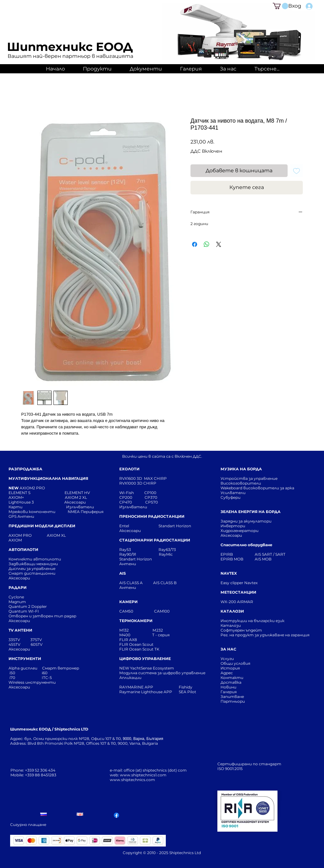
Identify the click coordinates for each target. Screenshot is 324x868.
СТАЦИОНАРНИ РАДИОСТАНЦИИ (155, 540)
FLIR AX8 (128, 640)
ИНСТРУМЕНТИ (25, 659)
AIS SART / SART (270, 554)
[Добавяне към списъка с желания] (296, 171)
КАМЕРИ (128, 602)
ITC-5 (47, 678)
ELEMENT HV (78, 493)
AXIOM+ (37, 497)
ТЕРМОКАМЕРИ (136, 621)
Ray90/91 (128, 554)
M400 (125, 635)
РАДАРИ (18, 587)
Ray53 (127, 550)
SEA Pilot (188, 692)
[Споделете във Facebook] (195, 244)
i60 (45, 673)
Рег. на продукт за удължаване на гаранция (265, 635)
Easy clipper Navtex (239, 583)
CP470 (132, 502)
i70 (12, 678)
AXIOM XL (50, 535)
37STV (36, 640)
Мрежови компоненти (32, 512)
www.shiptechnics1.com (143, 775)
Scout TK (151, 649)
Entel (125, 526)
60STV (36, 644)
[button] (280, 6)
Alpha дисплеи (23, 668)
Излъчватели (133, 507)
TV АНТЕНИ (20, 630)
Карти (16, 507)
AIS (123, 573)
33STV (15, 640)
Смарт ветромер (60, 668)
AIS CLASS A (131, 583)
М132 (124, 630)
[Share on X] (219, 244)
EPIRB (228, 554)
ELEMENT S (20, 493)
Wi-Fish (132, 493)
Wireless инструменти (32, 682)
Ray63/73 (167, 550)
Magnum (17, 602)
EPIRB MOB (232, 559)
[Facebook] (116, 815)
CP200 (131, 497)
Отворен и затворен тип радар (42, 616)
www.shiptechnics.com (132, 780)
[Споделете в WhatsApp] (207, 244)
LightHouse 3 (36, 502)
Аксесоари (75, 502)
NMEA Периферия (86, 512)
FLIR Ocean (130, 649)
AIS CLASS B (165, 583)
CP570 (152, 502)
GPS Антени (22, 516)
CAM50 (137, 611)
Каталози (231, 625)
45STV (15, 644)
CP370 (151, 497)
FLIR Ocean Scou (136, 644)
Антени (128, 564)
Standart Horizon (175, 526)
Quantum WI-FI (24, 611)
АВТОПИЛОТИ (23, 550)
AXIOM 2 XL (77, 497)
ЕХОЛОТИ (129, 469)
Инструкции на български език (264, 621)
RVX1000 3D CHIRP (138, 483)
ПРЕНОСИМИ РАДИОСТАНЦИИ (152, 516)
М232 (158, 630)
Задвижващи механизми (33, 564)
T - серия (162, 635)
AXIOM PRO (20, 535)
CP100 (152, 493)
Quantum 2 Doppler (28, 606)
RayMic (166, 554)
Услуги (227, 659)
